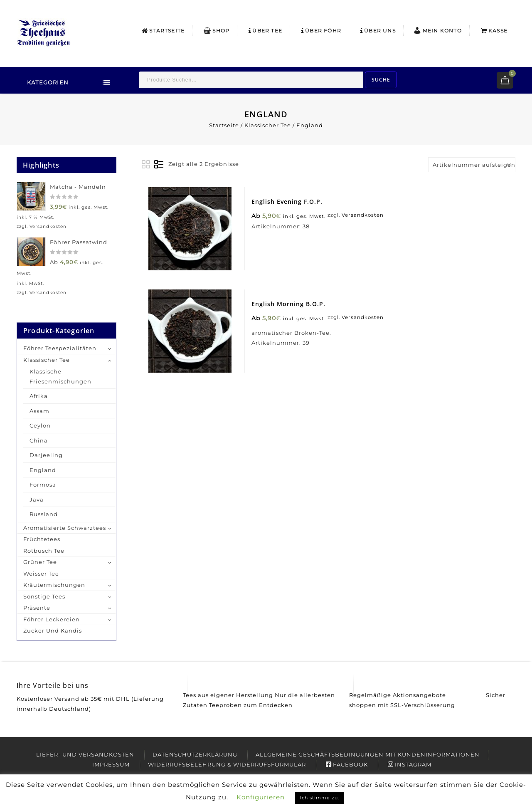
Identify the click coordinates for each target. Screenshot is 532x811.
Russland (44, 514)
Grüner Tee (40, 562)
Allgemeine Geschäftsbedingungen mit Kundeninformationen (368, 754)
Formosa (43, 485)
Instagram (410, 764)
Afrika (39, 396)
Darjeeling (46, 455)
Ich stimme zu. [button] (320, 798)
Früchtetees (42, 539)
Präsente (37, 608)
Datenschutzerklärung (195, 754)
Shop (217, 31)
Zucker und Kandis (53, 631)
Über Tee (265, 31)
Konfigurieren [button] (261, 797)
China (39, 440)
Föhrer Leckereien (52, 619)
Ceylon (40, 425)
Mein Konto (437, 30)
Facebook (347, 764)
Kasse (494, 31)
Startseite (163, 31)
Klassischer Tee (268, 125)
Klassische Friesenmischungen (60, 376)
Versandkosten (364, 217)
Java (37, 499)
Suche (381, 80)
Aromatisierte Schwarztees (65, 528)
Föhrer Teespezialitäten (60, 348)
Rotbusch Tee (44, 551)
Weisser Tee (41, 574)
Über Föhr (321, 31)
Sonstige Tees (44, 596)
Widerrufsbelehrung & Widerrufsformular (227, 764)
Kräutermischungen (54, 585)
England (43, 470)
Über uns (378, 31)
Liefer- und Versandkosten (85, 754)
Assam (39, 411)
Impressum (111, 764)
